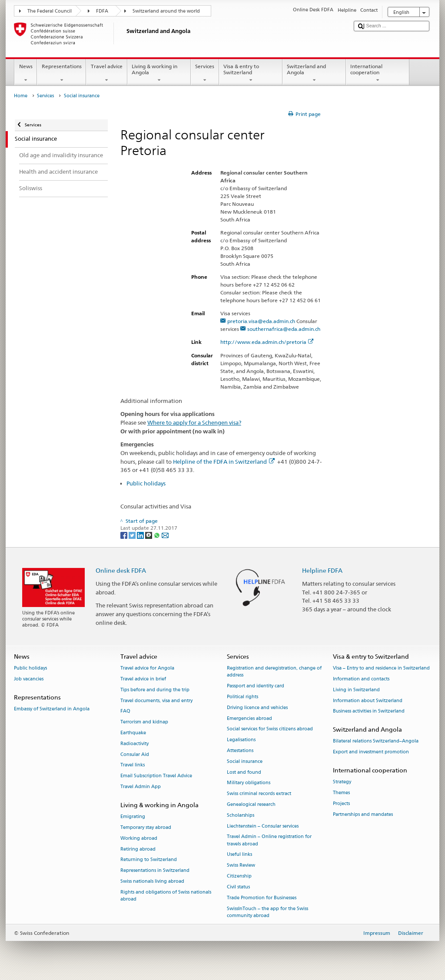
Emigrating (133, 817)
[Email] (165, 535)
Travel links (133, 765)
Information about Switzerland (368, 701)
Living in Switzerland (356, 690)
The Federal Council (50, 11)
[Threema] (149, 535)
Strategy (342, 782)
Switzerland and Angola (314, 73)
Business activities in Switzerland (369, 711)
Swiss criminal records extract (259, 794)
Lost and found (244, 772)
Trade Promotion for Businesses (262, 898)
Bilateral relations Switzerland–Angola (376, 741)
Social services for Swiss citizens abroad (270, 729)
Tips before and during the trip (155, 690)
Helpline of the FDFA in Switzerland (224, 462)
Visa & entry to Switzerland (251, 73)
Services (205, 73)
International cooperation (378, 73)
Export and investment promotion (371, 752)
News (26, 73)
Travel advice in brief (143, 679)
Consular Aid (135, 754)
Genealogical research (251, 804)
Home (21, 96)
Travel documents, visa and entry (156, 701)
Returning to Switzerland (149, 860)
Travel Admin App (141, 787)
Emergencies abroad (249, 718)
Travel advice (106, 73)
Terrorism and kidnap (144, 722)
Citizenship (239, 876)
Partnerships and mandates (363, 814)
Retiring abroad (138, 849)
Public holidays (146, 483)
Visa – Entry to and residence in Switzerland (381, 668)
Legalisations (241, 740)
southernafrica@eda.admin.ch (284, 329)
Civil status (238, 887)
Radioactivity (134, 744)
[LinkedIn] (141, 535)
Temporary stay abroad (146, 827)
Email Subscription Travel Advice (156, 776)
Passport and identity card (256, 686)
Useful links (239, 855)
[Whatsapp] (158, 535)
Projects (341, 803)
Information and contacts (361, 679)
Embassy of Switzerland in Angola (52, 709)
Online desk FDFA (121, 570)
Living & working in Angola (159, 73)
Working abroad (139, 838)
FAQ (125, 711)
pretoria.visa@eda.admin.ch (261, 321)
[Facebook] (125, 535)
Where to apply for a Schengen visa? (194, 422)
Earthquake (133, 733)
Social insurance (245, 761)
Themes (341, 793)
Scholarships (241, 815)
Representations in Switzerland (155, 871)
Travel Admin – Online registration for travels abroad (269, 840)
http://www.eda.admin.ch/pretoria (267, 342)
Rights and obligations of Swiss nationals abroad (166, 896)
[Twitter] (133, 535)
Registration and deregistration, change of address (274, 671)
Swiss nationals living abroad (152, 881)
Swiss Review (241, 866)
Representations (61, 73)
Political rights (242, 697)
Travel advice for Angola (147, 668)
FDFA (102, 11)
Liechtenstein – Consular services (263, 826)
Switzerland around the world (166, 11)
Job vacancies (29, 679)
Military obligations (249, 783)
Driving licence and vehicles (257, 708)
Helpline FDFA (322, 570)
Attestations (240, 751)
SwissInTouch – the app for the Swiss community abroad (267, 912)
